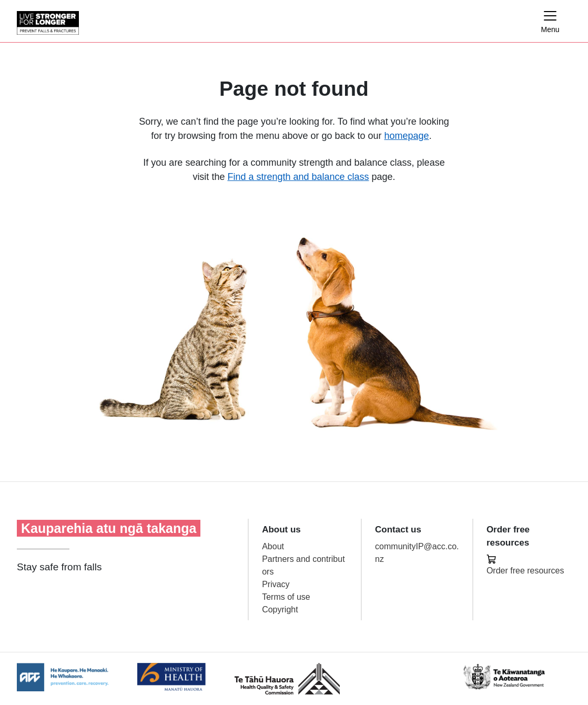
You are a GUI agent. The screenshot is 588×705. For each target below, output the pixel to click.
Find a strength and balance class (298, 177)
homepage (407, 136)
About (273, 546)
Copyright (280, 610)
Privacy (276, 584)
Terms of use (286, 597)
